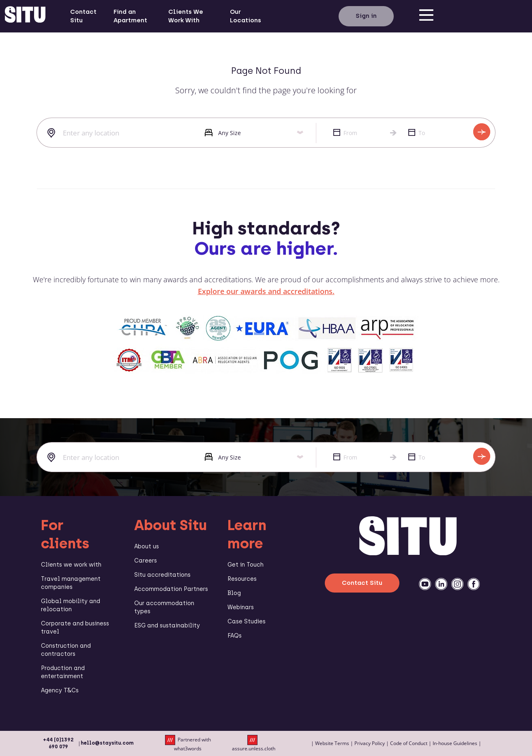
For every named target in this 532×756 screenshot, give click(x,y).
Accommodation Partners (171, 589)
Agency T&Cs (60, 690)
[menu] (426, 16)
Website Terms (332, 743)
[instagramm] (457, 584)
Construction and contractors (66, 650)
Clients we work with (71, 565)
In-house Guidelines (455, 743)
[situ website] (25, 16)
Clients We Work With (186, 16)
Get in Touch (246, 565)
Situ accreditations (162, 575)
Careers (146, 561)
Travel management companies (71, 583)
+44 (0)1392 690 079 (58, 743)
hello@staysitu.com (107, 743)
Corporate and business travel (75, 628)
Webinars (241, 607)
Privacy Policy (370, 743)
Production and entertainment (63, 672)
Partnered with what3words (188, 743)
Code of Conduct (409, 743)
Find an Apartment (130, 16)
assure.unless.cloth (254, 743)
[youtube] (425, 584)
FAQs (235, 636)
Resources (242, 579)
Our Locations (246, 16)
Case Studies (247, 622)
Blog (234, 593)
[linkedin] (441, 584)
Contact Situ (83, 16)
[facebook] (474, 584)
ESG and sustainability (167, 626)
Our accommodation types (164, 607)
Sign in (366, 16)
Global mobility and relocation (71, 605)
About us (147, 547)
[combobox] (115, 133)
